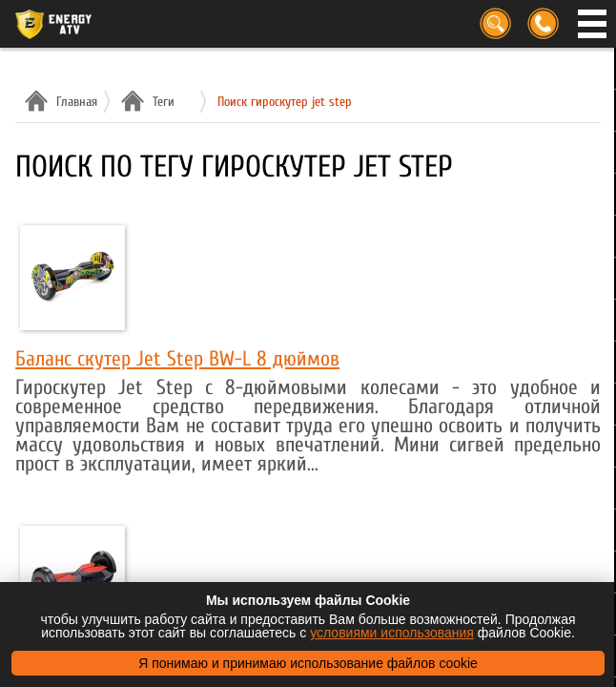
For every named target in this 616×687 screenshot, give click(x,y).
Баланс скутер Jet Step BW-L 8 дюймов (177, 359)
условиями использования (392, 633)
